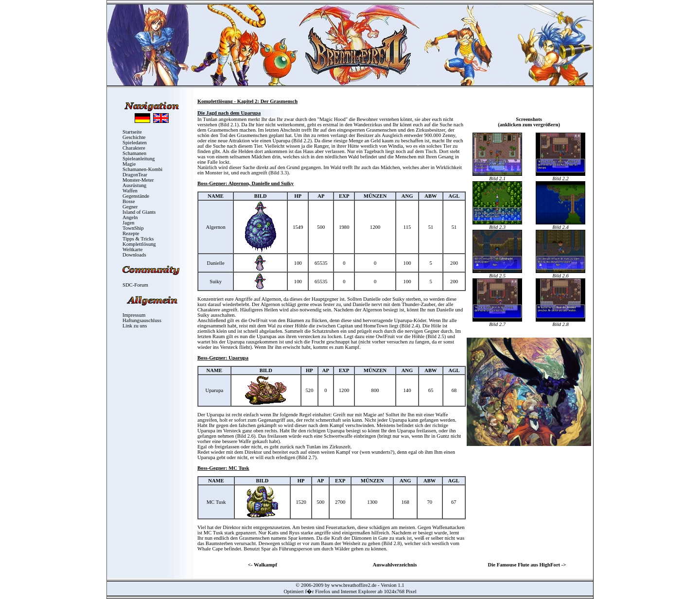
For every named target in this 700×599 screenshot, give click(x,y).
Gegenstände (136, 196)
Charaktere (134, 148)
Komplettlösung (139, 244)
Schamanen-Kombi (142, 169)
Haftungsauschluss (142, 320)
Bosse (129, 201)
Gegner (130, 207)
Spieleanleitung (139, 159)
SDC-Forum (135, 285)
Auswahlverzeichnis (395, 565)
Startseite (132, 132)
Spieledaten (135, 143)
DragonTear (135, 175)
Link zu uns (135, 326)
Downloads (134, 255)
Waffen (130, 191)
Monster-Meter (138, 180)
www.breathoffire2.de (354, 585)
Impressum (134, 315)
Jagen (128, 223)
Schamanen (134, 153)
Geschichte (134, 137)
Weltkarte (132, 249)
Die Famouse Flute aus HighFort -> (527, 565)
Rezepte (131, 233)
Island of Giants (139, 212)
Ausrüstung (134, 185)
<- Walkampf (262, 565)
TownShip (133, 228)
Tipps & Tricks (138, 239)
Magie (129, 164)
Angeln (130, 217)
